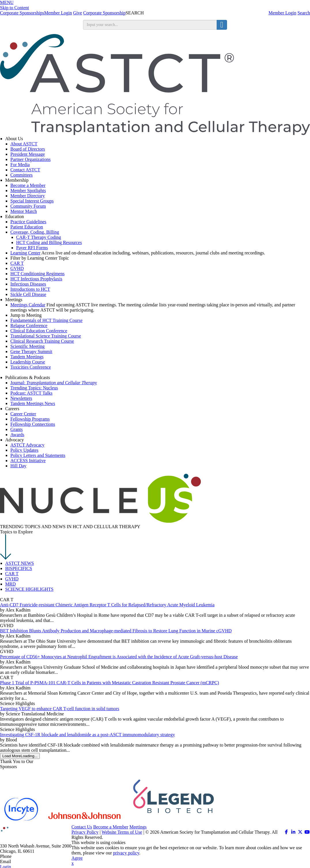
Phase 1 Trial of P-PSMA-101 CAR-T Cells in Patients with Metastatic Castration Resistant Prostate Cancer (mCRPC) (109, 683)
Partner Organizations (31, 159)
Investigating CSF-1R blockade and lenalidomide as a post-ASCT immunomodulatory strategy (87, 735)
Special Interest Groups (32, 201)
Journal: (54, 383)
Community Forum (28, 206)
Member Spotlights (28, 191)
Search (304, 13)
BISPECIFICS (19, 568)
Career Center (23, 414)
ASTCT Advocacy (27, 445)
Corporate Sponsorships (22, 13)
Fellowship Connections (33, 424)
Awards (17, 435)
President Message (28, 154)
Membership (17, 180)
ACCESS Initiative (28, 461)
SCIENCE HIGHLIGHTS (29, 589)
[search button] (222, 25)
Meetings (14, 300)
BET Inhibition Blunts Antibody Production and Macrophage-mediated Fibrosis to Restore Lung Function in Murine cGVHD (116, 631)
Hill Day (18, 466)
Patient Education (27, 227)
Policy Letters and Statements (38, 455)
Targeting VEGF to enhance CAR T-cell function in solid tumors (60, 709)
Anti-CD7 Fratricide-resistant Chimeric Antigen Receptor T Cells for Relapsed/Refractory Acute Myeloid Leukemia (107, 605)
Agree (77, 858)
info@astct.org (26, 862)
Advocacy (15, 440)
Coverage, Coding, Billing (35, 232)
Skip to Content (14, 8)
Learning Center (25, 253)
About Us (14, 139)
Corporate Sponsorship (104, 13)
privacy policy (126, 853)
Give (78, 13)
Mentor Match (24, 211)
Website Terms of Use (122, 832)
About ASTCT (24, 144)
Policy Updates (24, 450)
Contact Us (82, 827)
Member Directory (28, 196)
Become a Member (28, 185)
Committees (21, 175)
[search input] (150, 25)
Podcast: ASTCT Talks (31, 393)
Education (15, 216)
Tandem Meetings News (33, 403)
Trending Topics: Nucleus (34, 388)
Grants (17, 429)
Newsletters (21, 398)
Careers (12, 409)
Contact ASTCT (25, 170)
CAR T (12, 574)
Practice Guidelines (28, 222)
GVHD (12, 579)
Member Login (282, 13)
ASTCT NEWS (20, 563)
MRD (10, 584)
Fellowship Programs (30, 419)
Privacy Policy (85, 832)
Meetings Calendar (28, 305)
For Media (20, 165)
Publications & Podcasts (28, 377)
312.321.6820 (25, 856)
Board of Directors (28, 149)
